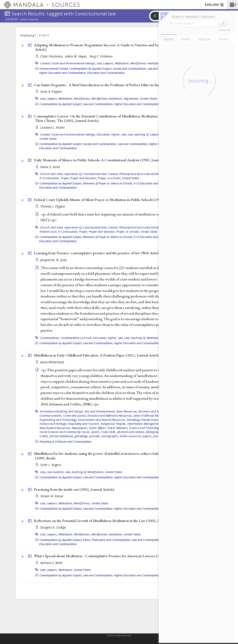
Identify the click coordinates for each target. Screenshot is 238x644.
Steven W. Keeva (52, 496)
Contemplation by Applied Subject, (91, 69)
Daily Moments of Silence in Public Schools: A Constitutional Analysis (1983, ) (104, 160)
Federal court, (49, 232)
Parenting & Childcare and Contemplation (65, 442)
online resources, (131, 436)
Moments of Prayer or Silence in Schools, (108, 183)
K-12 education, (50, 178)
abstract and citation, (131, 432)
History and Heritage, (53, 424)
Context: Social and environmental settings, (68, 63)
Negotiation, (132, 98)
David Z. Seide (50, 167)
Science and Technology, (145, 428)
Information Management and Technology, (155, 424)
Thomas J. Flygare (53, 206)
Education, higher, (109, 134)
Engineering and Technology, (59, 420)
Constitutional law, (95, 174)
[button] (232, 5)
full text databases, (62, 436)
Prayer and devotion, (84, 178)
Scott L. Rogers (51, 465)
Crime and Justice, (75, 416)
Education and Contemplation (106, 73)
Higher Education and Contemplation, (63, 73)
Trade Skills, (109, 432)
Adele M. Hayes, (77, 56)
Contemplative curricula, (77, 338)
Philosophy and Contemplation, (112, 540)
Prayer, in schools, (110, 178)
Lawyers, (109, 63)
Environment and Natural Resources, (102, 420)
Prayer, (65, 178)
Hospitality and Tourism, (84, 424)
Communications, (51, 416)
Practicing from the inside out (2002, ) (74, 489)
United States (149, 98)
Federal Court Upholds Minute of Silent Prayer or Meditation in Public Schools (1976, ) (111, 200)
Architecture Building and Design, (62, 411)
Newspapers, (80, 428)
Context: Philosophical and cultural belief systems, (140, 174)
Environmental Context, (54, 69)
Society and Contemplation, (130, 69)
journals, (95, 436)
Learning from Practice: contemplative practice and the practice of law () (98, 253)
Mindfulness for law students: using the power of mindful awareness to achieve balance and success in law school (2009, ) (118, 456)
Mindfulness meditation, (146, 63)
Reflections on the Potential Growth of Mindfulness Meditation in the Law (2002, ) (107, 521)
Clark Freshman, (52, 56)
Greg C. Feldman (101, 56)
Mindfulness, (82, 98)
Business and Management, (157, 411)
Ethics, (87, 540)
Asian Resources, (127, 411)
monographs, (110, 436)
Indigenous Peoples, (113, 424)
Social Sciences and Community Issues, (65, 432)
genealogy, (82, 436)
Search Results (29, 19)
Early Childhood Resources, (151, 416)
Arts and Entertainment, (100, 411)
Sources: (12, 20)
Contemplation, (50, 338)
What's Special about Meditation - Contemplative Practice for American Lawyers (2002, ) (112, 556)
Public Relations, (118, 428)
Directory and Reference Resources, (110, 416)
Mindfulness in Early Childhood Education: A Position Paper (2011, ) (97, 355)
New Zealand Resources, (55, 428)
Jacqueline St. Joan (54, 260)
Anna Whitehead (52, 362)
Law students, (55, 472)
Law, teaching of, (138, 134)
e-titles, (44, 436)
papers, (147, 436)
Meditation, (122, 63)
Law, (100, 63)
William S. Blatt (51, 563)
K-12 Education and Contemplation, (156, 183)
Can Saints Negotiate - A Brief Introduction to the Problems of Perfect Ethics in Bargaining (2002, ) (120, 85)
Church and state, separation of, (61, 174)
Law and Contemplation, (98, 104)
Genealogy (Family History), (144, 420)
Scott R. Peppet (51, 92)
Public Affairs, (98, 428)
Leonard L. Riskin (53, 127)
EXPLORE (215, 5)
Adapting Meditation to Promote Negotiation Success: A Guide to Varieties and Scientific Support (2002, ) (119, 47)
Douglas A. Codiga (53, 527)
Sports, (96, 432)
